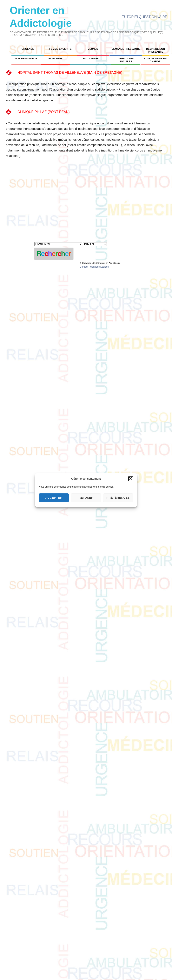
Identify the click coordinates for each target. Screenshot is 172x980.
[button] (131, 479)
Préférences (118, 498)
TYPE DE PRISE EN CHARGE (155, 60)
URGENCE (28, 49)
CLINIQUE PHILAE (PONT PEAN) (44, 112)
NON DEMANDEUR (26, 59)
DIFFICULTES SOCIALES (126, 60)
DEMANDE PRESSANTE (126, 49)
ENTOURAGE (91, 59)
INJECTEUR (56, 59)
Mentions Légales (99, 267)
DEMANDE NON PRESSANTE (156, 50)
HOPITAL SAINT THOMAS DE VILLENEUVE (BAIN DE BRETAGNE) (70, 73)
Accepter (54, 498)
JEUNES (93, 49)
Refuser (86, 498)
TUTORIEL (131, 17)
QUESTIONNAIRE (153, 17)
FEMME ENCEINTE (60, 49)
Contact (84, 267)
